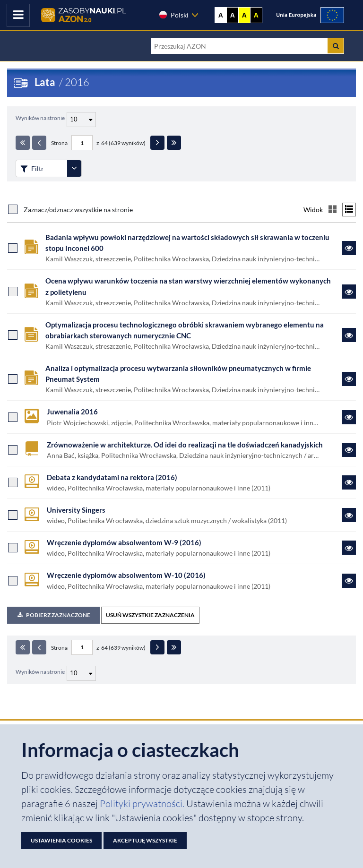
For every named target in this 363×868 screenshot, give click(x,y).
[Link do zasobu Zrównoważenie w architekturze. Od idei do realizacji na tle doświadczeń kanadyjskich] (349, 450)
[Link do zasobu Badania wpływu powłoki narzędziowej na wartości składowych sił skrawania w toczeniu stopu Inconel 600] (349, 248)
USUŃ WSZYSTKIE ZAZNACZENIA (150, 615)
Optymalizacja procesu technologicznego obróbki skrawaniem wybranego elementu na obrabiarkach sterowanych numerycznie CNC (185, 330)
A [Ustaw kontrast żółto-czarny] (244, 15)
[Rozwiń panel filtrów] (74, 168)
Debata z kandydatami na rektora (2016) (112, 477)
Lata (45, 82)
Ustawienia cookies (61, 840)
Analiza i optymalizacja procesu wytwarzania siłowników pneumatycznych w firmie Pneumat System (178, 374)
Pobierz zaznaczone (53, 615)
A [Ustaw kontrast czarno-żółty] (256, 15)
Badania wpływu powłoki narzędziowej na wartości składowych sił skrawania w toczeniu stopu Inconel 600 (187, 243)
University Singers (76, 510)
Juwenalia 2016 (72, 412)
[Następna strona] (157, 143)
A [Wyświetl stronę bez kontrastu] (221, 15)
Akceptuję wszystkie (145, 840)
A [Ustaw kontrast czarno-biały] (233, 15)
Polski (173, 15)
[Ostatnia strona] (174, 143)
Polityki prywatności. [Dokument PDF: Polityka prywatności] (143, 804)
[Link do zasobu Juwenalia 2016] (349, 417)
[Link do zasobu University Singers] (349, 515)
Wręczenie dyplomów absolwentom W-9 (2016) (124, 542)
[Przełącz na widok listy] (349, 210)
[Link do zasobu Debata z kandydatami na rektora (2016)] (349, 482)
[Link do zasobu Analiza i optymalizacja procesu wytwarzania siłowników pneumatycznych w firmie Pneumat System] (349, 379)
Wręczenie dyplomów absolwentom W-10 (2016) (126, 575)
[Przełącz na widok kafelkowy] (333, 210)
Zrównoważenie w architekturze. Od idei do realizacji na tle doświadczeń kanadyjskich (185, 445)
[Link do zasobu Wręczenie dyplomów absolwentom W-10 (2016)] (349, 581)
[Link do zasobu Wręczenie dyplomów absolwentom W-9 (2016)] (349, 548)
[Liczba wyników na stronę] (81, 673)
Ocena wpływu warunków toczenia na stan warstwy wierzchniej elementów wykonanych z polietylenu (188, 286)
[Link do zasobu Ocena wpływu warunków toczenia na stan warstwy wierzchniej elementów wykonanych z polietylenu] (349, 292)
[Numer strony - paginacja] (82, 143)
